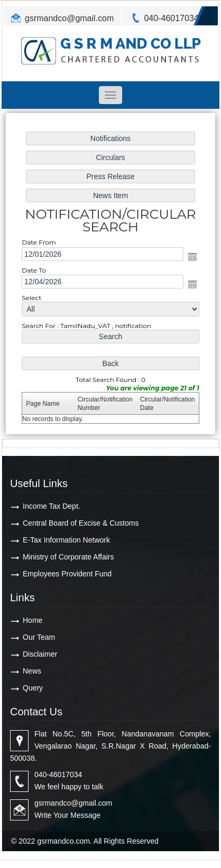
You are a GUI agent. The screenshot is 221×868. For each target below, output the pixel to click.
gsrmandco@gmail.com (69, 18)
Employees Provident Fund (67, 574)
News (32, 671)
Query (33, 688)
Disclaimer (40, 654)
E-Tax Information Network (66, 540)
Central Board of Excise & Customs (81, 523)
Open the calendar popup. (191, 257)
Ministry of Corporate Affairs (68, 557)
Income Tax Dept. (52, 506)
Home (33, 620)
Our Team (39, 637)
